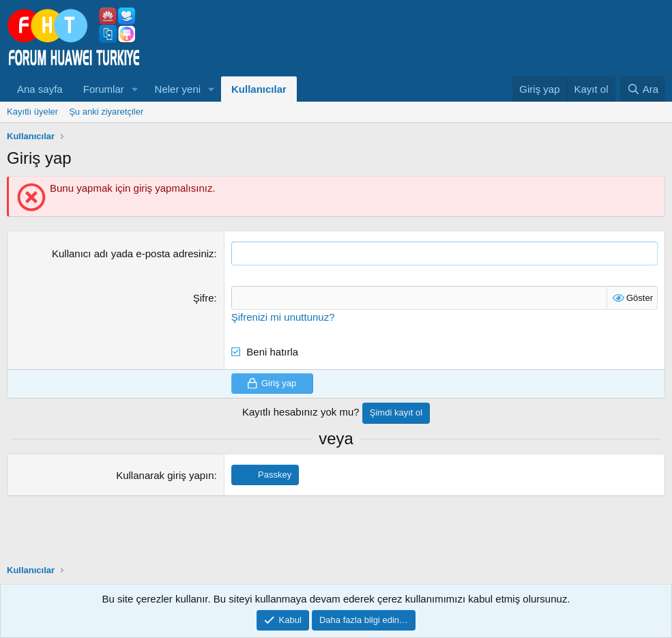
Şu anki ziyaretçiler (106, 112)
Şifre (204, 298)
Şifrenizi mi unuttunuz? (283, 317)
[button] (135, 89)
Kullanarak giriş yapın (165, 475)
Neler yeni (178, 89)
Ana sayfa (40, 89)
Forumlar (104, 89)
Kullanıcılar (259, 89)
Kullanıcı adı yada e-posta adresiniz (133, 253)
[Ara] (643, 89)
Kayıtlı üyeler (32, 112)
